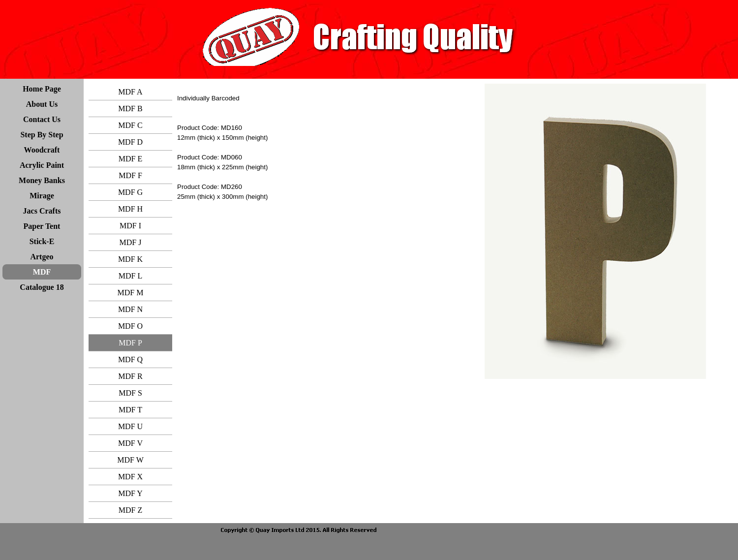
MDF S (130, 393)
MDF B (130, 109)
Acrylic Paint (42, 165)
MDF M (131, 293)
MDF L (130, 276)
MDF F (130, 175)
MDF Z (130, 510)
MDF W (130, 460)
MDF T (130, 410)
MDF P (130, 343)
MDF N (130, 309)
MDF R (130, 376)
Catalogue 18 (42, 287)
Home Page (42, 89)
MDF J (131, 242)
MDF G (130, 192)
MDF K (130, 259)
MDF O (130, 326)
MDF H (130, 209)
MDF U (130, 426)
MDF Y (130, 493)
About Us (42, 104)
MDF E (130, 159)
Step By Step (42, 135)
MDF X (130, 477)
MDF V (130, 443)
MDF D (130, 142)
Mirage (42, 196)
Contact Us (42, 119)
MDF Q (130, 359)
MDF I (130, 226)
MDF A (130, 92)
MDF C (130, 125)
